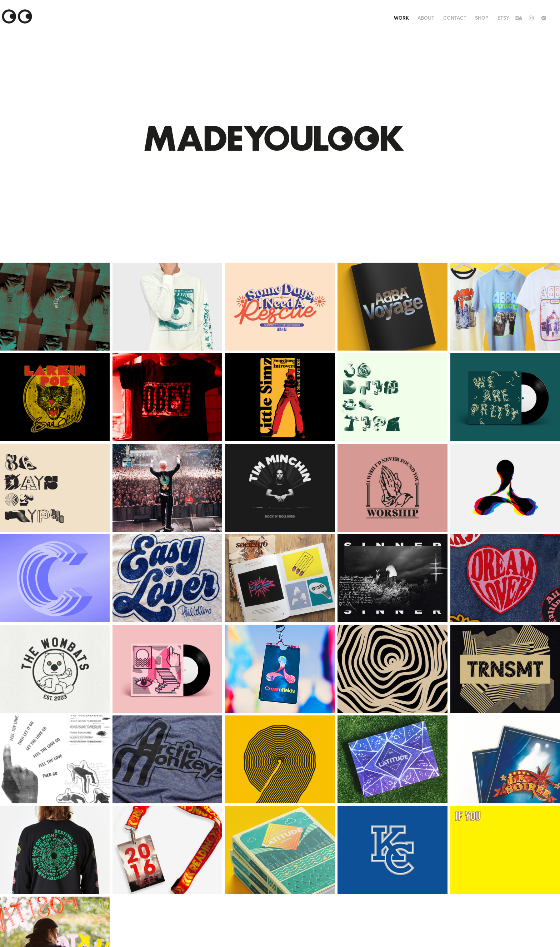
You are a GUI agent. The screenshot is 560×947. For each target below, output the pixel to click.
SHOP (482, 18)
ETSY (503, 18)
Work (401, 18)
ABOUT (426, 18)
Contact (455, 18)
